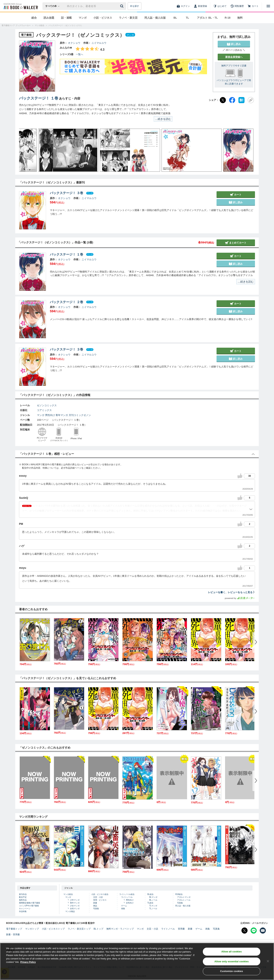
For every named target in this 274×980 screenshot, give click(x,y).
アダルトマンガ (184, 897)
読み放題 (49, 18)
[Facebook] (232, 100)
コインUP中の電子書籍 (29, 906)
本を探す (135, 6)
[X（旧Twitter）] (223, 100)
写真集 (96, 909)
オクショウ (74, 43)
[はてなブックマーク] (241, 100)
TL (187, 18)
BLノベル (153, 900)
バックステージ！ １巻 (39, 98)
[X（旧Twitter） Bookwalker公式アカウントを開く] (245, 931)
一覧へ (79, 54)
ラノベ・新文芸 (128, 18)
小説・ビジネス (103, 18)
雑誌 (95, 906)
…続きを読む (163, 119)
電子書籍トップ (14, 929)
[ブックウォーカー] (20, 6)
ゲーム (124, 906)
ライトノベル (127, 897)
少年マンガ (75, 900)
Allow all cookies (231, 953)
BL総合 (150, 894)
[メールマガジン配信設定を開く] (263, 931)
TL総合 (150, 903)
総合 (34, 18)
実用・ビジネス (100, 900)
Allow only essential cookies (232, 962)
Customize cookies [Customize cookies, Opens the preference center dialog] (232, 972)
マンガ (83, 18)
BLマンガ (153, 897)
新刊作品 (23, 894)
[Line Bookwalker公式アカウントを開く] (254, 931)
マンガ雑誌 (70, 911)
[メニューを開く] (268, 6)
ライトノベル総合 (127, 894)
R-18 (228, 18)
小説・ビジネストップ (53, 929)
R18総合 (179, 894)
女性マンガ (75, 909)
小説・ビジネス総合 (100, 894)
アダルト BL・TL (207, 18)
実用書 (181, 929)
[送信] (122, 6)
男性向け (50, 415)
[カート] (253, 6)
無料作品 (23, 900)
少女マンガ (75, 906)
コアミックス (44, 410)
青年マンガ (62, 415)
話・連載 (66, 18)
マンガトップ (32, 929)
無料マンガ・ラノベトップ (120, 929)
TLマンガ (153, 906)
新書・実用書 (13, 935)
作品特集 (23, 911)
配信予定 (23, 897)
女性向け (130, 903)
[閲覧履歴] (237, 6)
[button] (26, 150)
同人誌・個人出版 (155, 18)
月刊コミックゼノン (80, 415)
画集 (123, 909)
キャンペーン (25, 909)
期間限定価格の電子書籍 (29, 903)
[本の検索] (54, 6)
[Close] (268, 962)
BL (175, 18)
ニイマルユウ (99, 43)
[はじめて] (220, 6)
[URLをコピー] (251, 100)
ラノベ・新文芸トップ (79, 929)
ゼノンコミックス (47, 405)
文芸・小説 (98, 897)
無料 (240, 18)
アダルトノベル (184, 900)
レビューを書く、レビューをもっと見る (231, 592)
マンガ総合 (68, 894)
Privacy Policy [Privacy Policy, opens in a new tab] (28, 963)
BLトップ (98, 929)
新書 (95, 903)
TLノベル (153, 909)
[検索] (122, 6)
